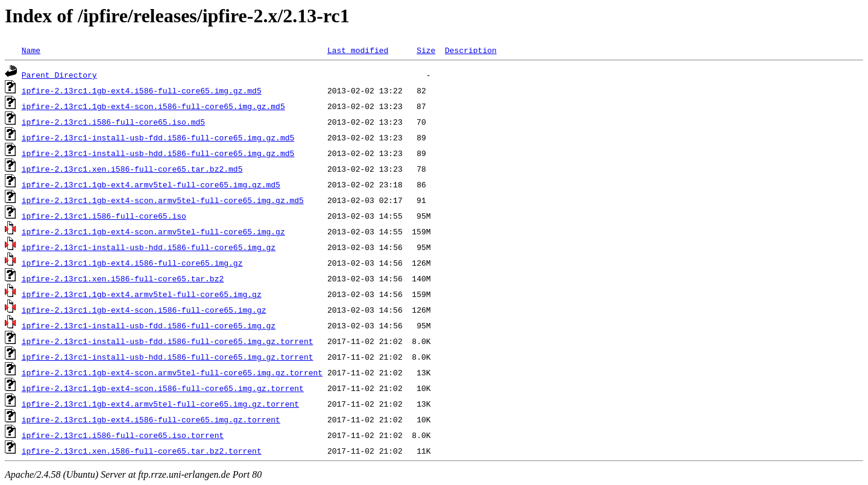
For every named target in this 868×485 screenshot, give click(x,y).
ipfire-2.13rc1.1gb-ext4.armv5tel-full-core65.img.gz (142, 294)
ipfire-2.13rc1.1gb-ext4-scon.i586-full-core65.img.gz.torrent (163, 388)
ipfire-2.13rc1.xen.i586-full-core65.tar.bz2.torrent (142, 451)
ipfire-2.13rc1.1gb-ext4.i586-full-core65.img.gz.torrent (151, 419)
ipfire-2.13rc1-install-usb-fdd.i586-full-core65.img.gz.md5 (158, 137)
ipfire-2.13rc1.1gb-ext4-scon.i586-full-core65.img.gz (144, 310)
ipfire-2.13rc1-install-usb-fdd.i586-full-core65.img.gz (149, 325)
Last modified (358, 50)
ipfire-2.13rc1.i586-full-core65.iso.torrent (123, 435)
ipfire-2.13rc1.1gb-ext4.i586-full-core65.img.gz (132, 263)
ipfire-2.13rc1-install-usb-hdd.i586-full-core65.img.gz (149, 247)
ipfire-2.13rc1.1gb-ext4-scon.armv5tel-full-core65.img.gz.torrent (172, 372)
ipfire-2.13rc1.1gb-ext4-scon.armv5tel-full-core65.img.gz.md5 (163, 200)
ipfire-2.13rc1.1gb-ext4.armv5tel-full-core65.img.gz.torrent (160, 404)
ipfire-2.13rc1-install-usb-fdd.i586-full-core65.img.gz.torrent (168, 341)
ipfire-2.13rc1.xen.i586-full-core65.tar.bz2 (123, 278)
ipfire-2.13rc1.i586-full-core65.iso (104, 216)
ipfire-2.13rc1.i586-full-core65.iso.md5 (113, 122)
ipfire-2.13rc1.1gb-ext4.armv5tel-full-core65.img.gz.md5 (151, 184)
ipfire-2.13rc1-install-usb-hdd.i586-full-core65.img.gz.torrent (168, 357)
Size (426, 50)
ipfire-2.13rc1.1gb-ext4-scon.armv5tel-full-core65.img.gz (153, 231)
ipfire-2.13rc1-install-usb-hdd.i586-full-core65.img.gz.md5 (158, 153)
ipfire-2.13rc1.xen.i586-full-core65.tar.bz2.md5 (132, 169)
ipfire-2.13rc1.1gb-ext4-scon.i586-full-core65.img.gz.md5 (153, 106)
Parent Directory (59, 75)
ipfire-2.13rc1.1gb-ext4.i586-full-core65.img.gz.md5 (142, 90)
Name (31, 50)
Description (471, 50)
